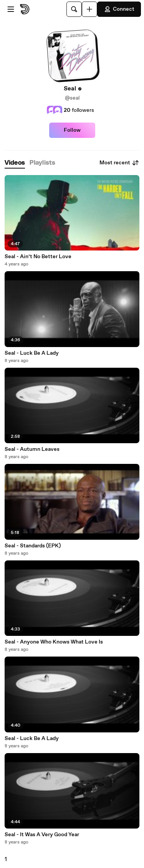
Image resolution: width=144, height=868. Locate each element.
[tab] (15, 163)
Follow (72, 130)
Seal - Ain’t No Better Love (38, 257)
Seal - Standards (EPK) (33, 546)
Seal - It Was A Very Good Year (42, 835)
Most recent (119, 163)
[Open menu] (11, 9)
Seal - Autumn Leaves (32, 449)
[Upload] (89, 9)
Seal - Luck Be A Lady (32, 353)
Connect (119, 9)
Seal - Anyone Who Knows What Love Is (54, 642)
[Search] (74, 9)
